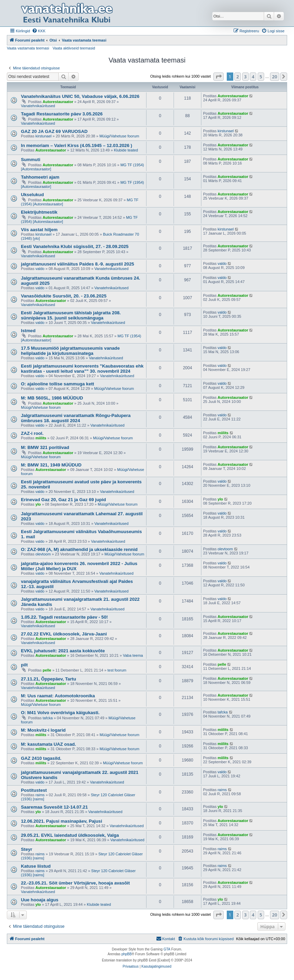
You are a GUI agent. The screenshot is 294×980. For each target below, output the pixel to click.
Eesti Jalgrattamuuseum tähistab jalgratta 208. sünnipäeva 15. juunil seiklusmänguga (71, 315)
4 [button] (253, 77)
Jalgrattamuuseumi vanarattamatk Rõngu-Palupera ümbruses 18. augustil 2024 (76, 418)
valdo (40, 269)
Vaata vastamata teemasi (28, 48)
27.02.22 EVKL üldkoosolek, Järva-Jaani (64, 634)
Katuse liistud (36, 866)
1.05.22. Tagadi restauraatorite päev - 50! (64, 617)
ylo (38, 504)
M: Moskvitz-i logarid (43, 730)
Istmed (28, 331)
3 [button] (245, 77)
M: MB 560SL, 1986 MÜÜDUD (52, 398)
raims (40, 795)
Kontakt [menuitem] (166, 938)
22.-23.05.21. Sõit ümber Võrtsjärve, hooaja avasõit (75, 883)
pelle (47, 670)
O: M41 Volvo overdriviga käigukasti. (60, 713)
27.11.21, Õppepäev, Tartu (49, 679)
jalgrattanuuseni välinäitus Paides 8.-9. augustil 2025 (78, 264)
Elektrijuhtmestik (39, 212)
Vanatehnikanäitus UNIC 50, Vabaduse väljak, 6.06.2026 (80, 96)
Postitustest (34, 790)
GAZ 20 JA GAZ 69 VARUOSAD (54, 131)
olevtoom (43, 554)
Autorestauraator (58, 102)
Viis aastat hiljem (39, 230)
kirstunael (43, 136)
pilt (24, 665)
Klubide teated (126, 150)
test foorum (117, 670)
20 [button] (275, 77)
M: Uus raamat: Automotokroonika (58, 696)
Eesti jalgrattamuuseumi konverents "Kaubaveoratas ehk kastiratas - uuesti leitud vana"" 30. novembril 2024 (82, 369)
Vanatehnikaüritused (38, 106)
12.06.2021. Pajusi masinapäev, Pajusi (62, 821)
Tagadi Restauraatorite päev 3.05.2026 (62, 114)
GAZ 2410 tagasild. (41, 758)
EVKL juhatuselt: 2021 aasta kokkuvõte (63, 651)
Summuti (31, 160)
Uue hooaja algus (40, 900)
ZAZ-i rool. (32, 433)
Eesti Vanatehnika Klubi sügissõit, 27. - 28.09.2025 (75, 246)
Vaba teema (133, 655)
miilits (41, 438)
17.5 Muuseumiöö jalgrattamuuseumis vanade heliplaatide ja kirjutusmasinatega (70, 351)
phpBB (127, 954)
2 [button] (238, 77)
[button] (219, 77)
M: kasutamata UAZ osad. (49, 744)
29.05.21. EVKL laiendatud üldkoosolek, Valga (70, 835)
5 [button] (261, 77)
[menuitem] (39, 31)
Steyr (27, 849)
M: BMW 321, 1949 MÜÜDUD (51, 465)
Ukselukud (32, 195)
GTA (167, 949)
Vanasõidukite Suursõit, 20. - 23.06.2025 (64, 296)
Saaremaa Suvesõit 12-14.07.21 (54, 807)
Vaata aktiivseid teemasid (74, 48)
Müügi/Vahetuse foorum (119, 136)
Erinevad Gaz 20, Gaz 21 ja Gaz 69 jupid (63, 500)
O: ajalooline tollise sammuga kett (57, 384)
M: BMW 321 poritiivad (45, 447)
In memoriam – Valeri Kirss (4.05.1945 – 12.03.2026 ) (77, 145)
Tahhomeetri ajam (40, 177)
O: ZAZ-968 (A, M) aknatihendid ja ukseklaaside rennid (79, 549)
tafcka (48, 718)
